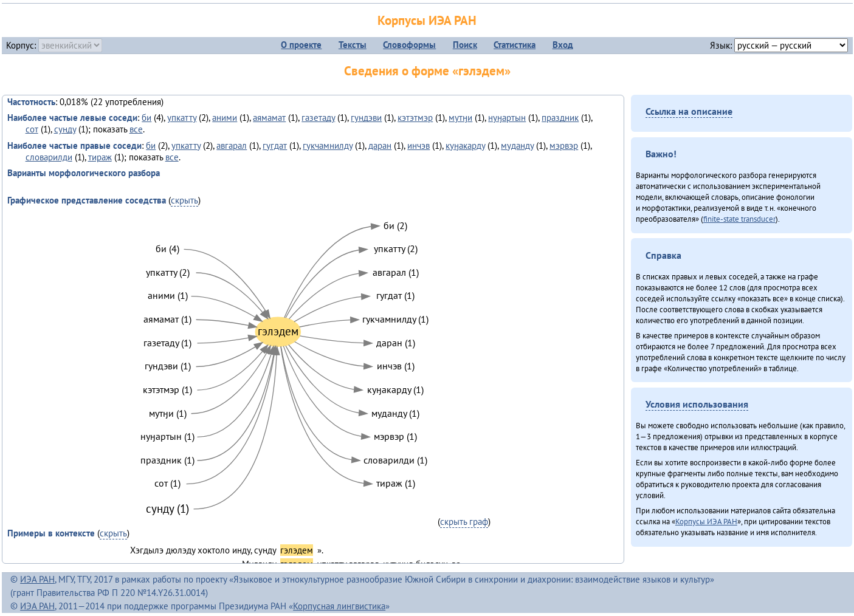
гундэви (366, 118)
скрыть (184, 200)
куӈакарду (465, 145)
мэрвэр (564, 145)
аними (225, 118)
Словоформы (409, 45)
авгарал (232, 145)
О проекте (301, 45)
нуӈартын (507, 118)
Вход (563, 45)
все (136, 129)
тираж (100, 157)
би (146, 118)
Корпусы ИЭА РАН (427, 20)
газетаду (318, 118)
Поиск (465, 45)
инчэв (418, 145)
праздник (560, 118)
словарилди (49, 157)
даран (380, 145)
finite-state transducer (739, 219)
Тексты (353, 45)
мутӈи (460, 118)
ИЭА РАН (37, 579)
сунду (65, 129)
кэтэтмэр (415, 118)
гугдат (275, 145)
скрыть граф (464, 522)
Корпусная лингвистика (339, 606)
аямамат (269, 118)
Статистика (515, 45)
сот (32, 129)
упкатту (182, 118)
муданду (517, 145)
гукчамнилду (328, 145)
